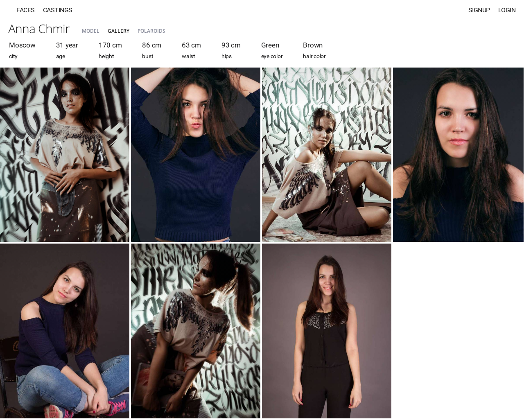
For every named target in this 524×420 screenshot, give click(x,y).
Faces (26, 10)
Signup (479, 10)
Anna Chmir (39, 28)
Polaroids (151, 31)
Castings (58, 10)
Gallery (119, 31)
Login (507, 10)
